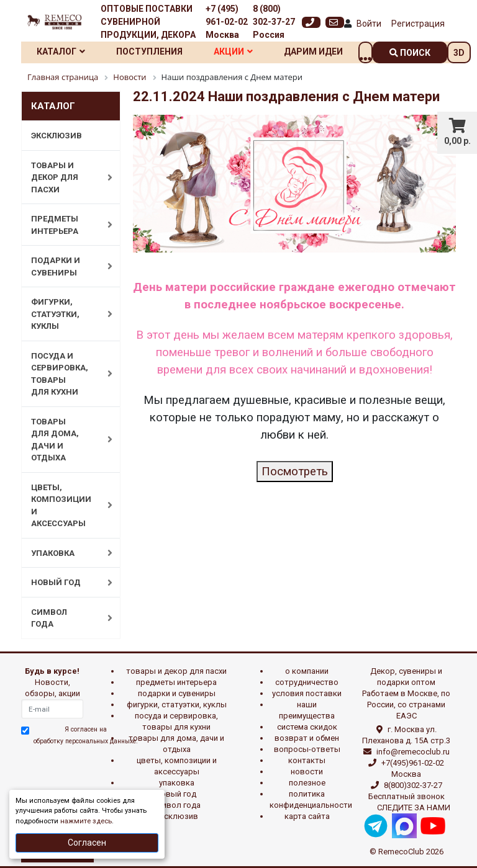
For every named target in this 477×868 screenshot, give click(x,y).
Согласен (87, 843)
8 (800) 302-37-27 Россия (274, 22)
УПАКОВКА (65, 553)
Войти (369, 24)
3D (459, 53)
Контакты (307, 760)
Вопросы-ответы (307, 749)
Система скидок (307, 727)
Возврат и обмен (307, 738)
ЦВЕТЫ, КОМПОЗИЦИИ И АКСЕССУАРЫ (65, 506)
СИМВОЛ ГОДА (65, 618)
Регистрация (418, 24)
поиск (410, 53)
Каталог (61, 51)
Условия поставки (307, 693)
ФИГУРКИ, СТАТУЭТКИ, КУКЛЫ (65, 314)
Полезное (307, 783)
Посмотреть (295, 472)
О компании (307, 671)
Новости (307, 772)
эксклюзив (177, 816)
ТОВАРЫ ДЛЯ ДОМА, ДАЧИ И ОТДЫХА (65, 440)
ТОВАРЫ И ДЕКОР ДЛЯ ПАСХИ (65, 177)
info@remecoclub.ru (413, 752)
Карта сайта (307, 816)
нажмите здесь (86, 821)
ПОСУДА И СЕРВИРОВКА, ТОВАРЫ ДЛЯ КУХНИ (65, 374)
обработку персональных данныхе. (86, 741)
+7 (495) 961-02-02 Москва (227, 22)
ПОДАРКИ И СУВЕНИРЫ (65, 266)
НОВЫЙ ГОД (65, 583)
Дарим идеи (313, 51)
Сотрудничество (307, 682)
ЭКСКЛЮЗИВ (57, 136)
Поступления (149, 51)
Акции (233, 51)
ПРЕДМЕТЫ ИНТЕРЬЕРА (65, 225)
